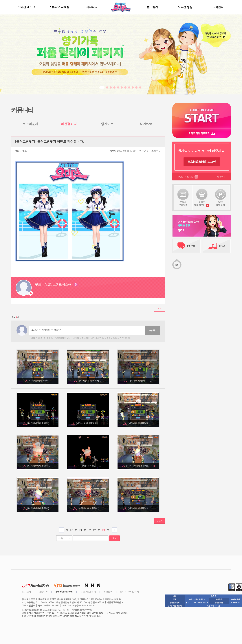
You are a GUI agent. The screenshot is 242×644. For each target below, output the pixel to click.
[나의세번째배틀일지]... (140, 381)
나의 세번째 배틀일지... (90, 381)
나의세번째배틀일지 (40, 381)
